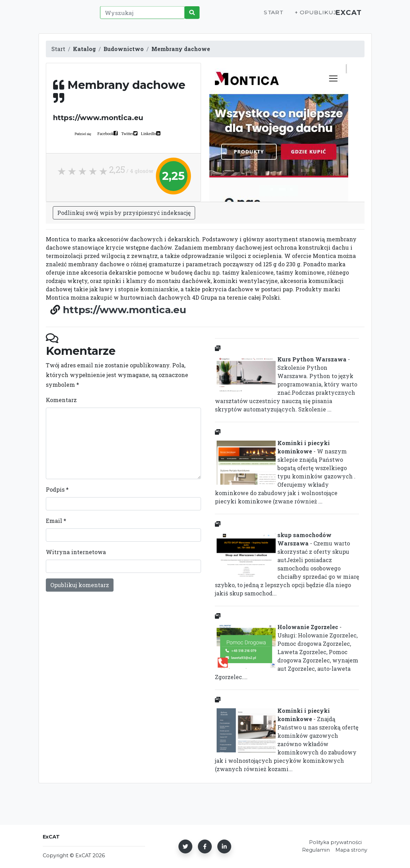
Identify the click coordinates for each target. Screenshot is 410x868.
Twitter (127, 133)
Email (56, 521)
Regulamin (316, 850)
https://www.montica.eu (124, 310)
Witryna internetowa (76, 552)
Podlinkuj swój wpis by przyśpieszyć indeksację (124, 213)
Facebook (106, 133)
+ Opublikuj (307, 16)
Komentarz (61, 400)
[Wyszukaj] (141, 16)
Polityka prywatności (335, 842)
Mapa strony (351, 850)
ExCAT (346, 16)
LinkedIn (149, 133)
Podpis (57, 489)
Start (266, 16)
